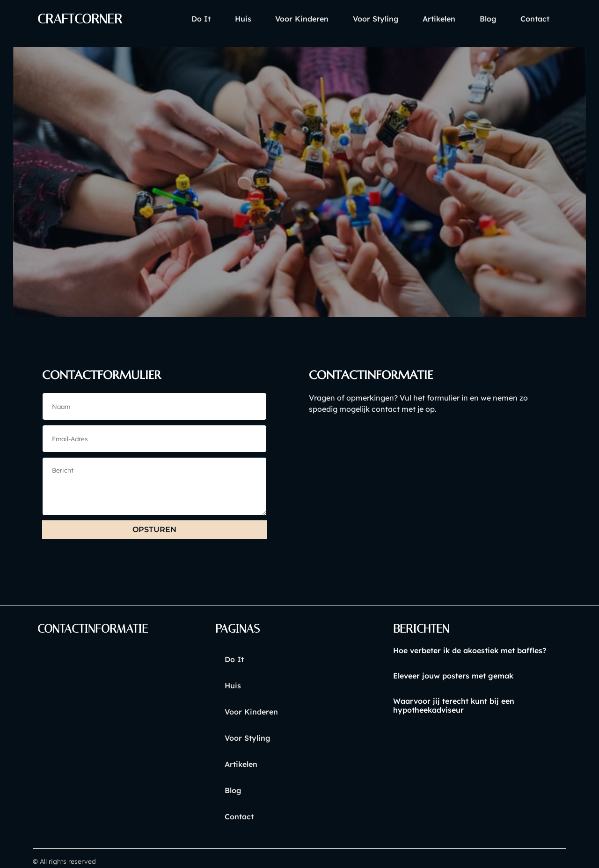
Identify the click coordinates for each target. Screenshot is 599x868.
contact (533, 19)
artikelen (426, 19)
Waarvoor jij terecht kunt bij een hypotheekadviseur (454, 707)
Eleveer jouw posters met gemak (453, 677)
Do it (168, 19)
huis (215, 19)
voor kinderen (279, 19)
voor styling (358, 19)
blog (481, 19)
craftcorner (83, 19)
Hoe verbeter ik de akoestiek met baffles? (470, 651)
